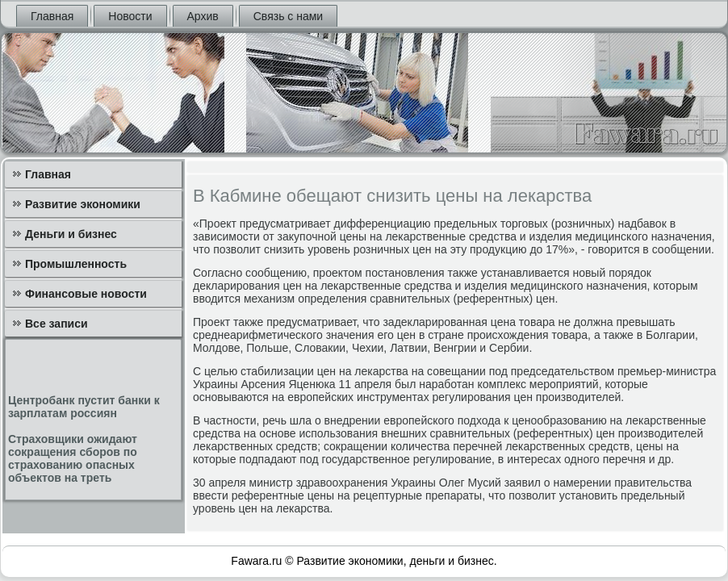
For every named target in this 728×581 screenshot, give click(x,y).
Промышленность (76, 264)
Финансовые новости (86, 294)
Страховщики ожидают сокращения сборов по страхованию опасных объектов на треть (73, 458)
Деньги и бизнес (71, 234)
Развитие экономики (83, 204)
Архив (203, 16)
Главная (52, 16)
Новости (130, 16)
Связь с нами (288, 16)
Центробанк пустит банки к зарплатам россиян (84, 407)
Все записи (56, 324)
